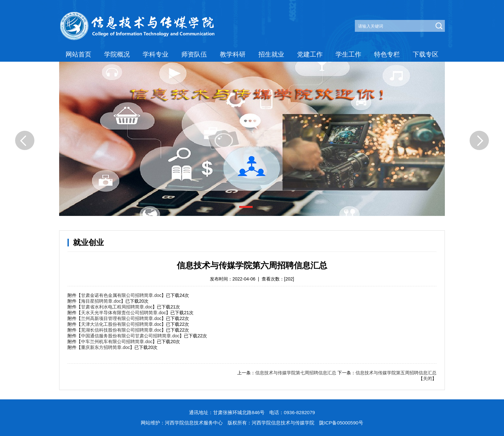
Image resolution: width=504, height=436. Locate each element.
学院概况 (117, 54)
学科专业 (156, 54)
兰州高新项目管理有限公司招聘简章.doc (121, 318)
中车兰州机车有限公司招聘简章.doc (117, 342)
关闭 (428, 378)
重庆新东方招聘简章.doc (105, 347)
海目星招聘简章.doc (101, 301)
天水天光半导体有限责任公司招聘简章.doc (123, 313)
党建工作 (310, 54)
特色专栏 (387, 54)
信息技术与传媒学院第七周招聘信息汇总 (296, 373)
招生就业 (271, 54)
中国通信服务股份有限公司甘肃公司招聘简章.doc (130, 336)
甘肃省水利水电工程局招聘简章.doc (117, 307)
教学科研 (233, 54)
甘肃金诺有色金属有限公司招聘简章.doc (121, 295)
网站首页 (78, 54)
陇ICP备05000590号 (341, 423)
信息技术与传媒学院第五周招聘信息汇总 (396, 373)
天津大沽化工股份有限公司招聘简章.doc (121, 324)
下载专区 (426, 54)
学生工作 (348, 54)
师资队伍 (194, 54)
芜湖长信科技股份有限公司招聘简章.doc (121, 330)
